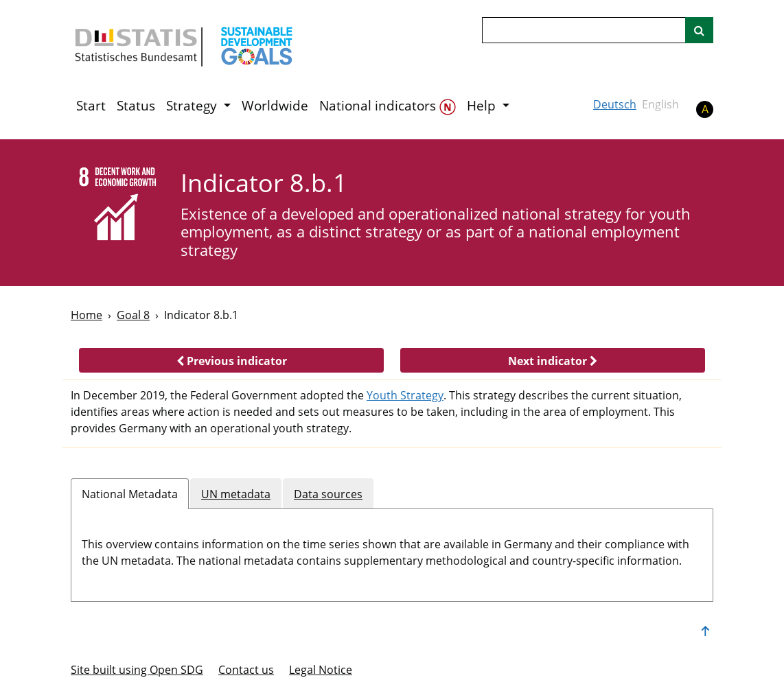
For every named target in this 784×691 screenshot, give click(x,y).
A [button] (705, 109)
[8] (116, 206)
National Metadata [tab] (130, 494)
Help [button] (483, 106)
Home (87, 315)
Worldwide (275, 106)
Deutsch (615, 104)
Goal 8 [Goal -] (133, 315)
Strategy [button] (193, 106)
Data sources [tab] (328, 494)
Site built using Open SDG (137, 670)
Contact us (246, 670)
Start (91, 106)
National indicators (388, 106)
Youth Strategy (405, 395)
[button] (231, 360)
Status (136, 106)
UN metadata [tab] (236, 494)
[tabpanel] (392, 550)
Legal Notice (321, 670)
